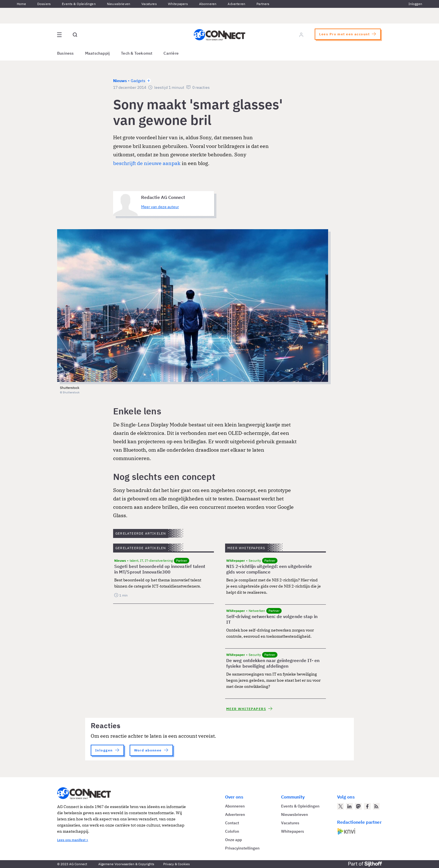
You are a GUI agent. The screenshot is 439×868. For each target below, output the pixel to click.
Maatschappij (98, 53)
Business (66, 53)
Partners (263, 4)
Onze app (233, 840)
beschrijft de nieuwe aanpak (147, 163)
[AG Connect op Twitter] (340, 806)
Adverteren (236, 4)
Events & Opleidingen (79, 4)
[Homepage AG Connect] (219, 35)
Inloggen (415, 4)
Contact (232, 823)
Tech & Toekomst (137, 53)
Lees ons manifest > (73, 840)
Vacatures (149, 4)
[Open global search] (75, 35)
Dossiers (44, 4)
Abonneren (208, 4)
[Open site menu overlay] (59, 35)
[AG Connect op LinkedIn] (349, 806)
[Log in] (301, 35)
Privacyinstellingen (242, 848)
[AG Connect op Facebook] (367, 806)
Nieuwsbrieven (119, 4)
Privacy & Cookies (177, 864)
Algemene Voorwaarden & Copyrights (126, 864)
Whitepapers (178, 4)
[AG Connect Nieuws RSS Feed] (376, 806)
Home (21, 4)
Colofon (232, 831)
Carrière (171, 53)
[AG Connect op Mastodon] (358, 806)
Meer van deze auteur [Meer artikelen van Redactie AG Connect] (160, 207)
